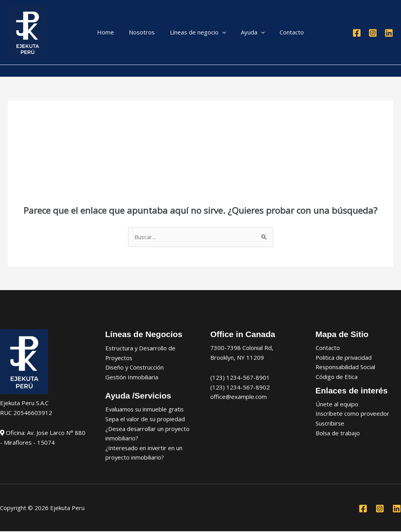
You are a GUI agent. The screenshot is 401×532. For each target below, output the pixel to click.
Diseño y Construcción (135, 368)
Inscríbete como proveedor (353, 414)
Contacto (285, 32)
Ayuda (250, 32)
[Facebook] (357, 33)
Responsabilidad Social (346, 367)
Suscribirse (330, 424)
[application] (222, 32)
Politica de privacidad (344, 357)
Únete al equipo (337, 404)
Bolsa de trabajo (338, 433)
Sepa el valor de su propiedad (145, 419)
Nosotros (145, 32)
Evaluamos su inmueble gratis (145, 409)
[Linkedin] (389, 33)
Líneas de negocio (198, 32)
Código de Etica (337, 377)
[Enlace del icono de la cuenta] (11, 71)
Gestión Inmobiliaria (132, 377)
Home (112, 32)
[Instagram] (373, 33)
